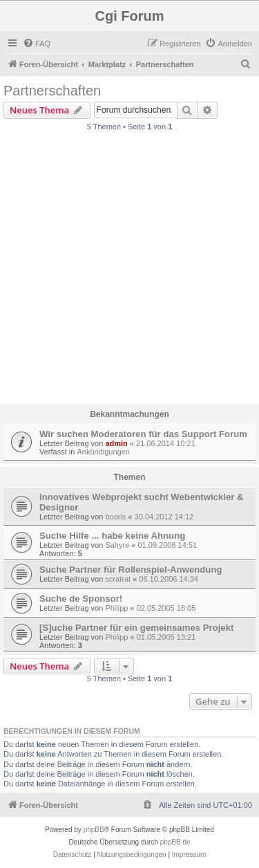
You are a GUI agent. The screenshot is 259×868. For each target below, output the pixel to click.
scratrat (118, 579)
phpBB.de (175, 842)
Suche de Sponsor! (81, 599)
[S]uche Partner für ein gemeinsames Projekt (136, 628)
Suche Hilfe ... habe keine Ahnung (112, 536)
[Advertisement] (129, 271)
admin (116, 443)
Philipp (116, 608)
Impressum (189, 855)
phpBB (94, 830)
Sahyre (117, 545)
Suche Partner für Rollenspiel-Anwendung (131, 570)
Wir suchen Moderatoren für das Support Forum (143, 434)
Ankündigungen (103, 452)
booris (115, 517)
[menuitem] (37, 44)
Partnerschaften (52, 91)
